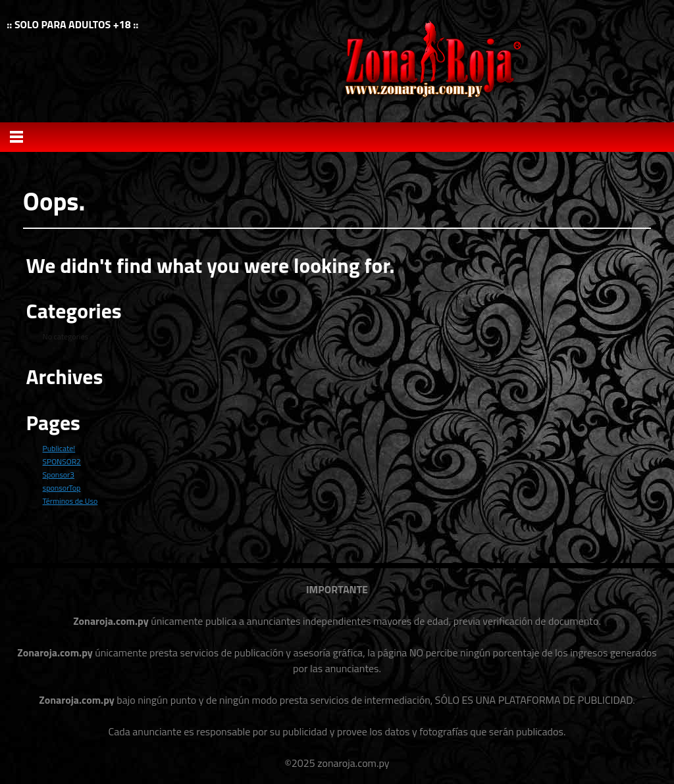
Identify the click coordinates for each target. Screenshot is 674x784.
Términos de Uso (70, 501)
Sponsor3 (59, 475)
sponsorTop (62, 488)
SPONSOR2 (62, 461)
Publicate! (59, 448)
